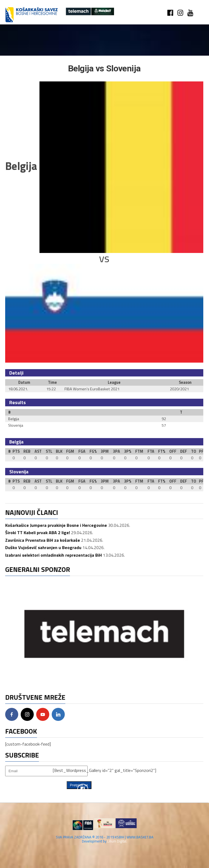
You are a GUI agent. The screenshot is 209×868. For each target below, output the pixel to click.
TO (194, 451)
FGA (82, 451)
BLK (59, 451)
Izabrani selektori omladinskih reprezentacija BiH (53, 555)
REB (27, 451)
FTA (151, 451)
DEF (184, 451)
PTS (16, 451)
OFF (173, 451)
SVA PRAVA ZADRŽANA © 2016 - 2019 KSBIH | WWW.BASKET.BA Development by (105, 839)
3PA (116, 451)
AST (38, 451)
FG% (93, 451)
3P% (128, 451)
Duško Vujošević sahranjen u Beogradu (43, 547)
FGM (70, 451)
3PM (105, 451)
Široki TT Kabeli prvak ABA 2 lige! (38, 533)
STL (49, 451)
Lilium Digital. (117, 841)
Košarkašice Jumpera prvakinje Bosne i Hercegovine (56, 525)
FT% (162, 451)
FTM (139, 451)
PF (201, 451)
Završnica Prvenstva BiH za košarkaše (43, 540)
